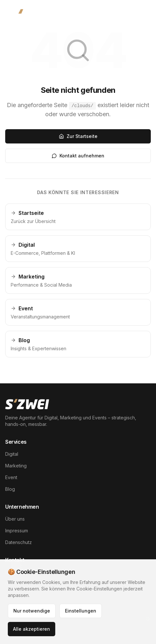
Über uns (15, 519)
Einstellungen (81, 611)
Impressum (17, 531)
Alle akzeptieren (32, 629)
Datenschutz (19, 542)
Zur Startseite (78, 136)
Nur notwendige (32, 611)
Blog (10, 489)
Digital (12, 454)
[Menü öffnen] (140, 16)
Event (11, 477)
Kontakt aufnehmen (78, 156)
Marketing (16, 466)
